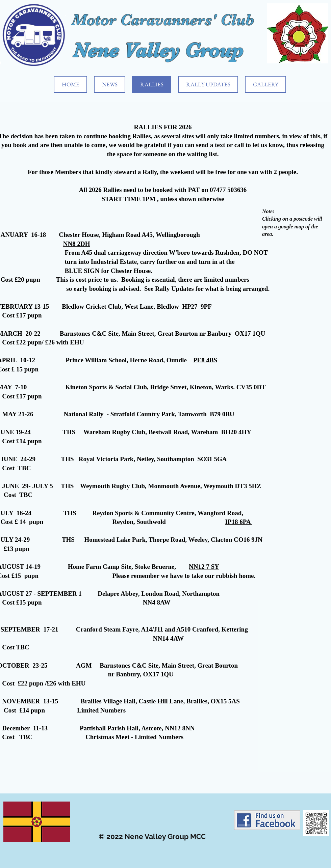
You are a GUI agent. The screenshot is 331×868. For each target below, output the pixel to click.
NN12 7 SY (204, 567)
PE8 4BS (205, 360)
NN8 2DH (77, 244)
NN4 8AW (157, 602)
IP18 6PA (239, 522)
